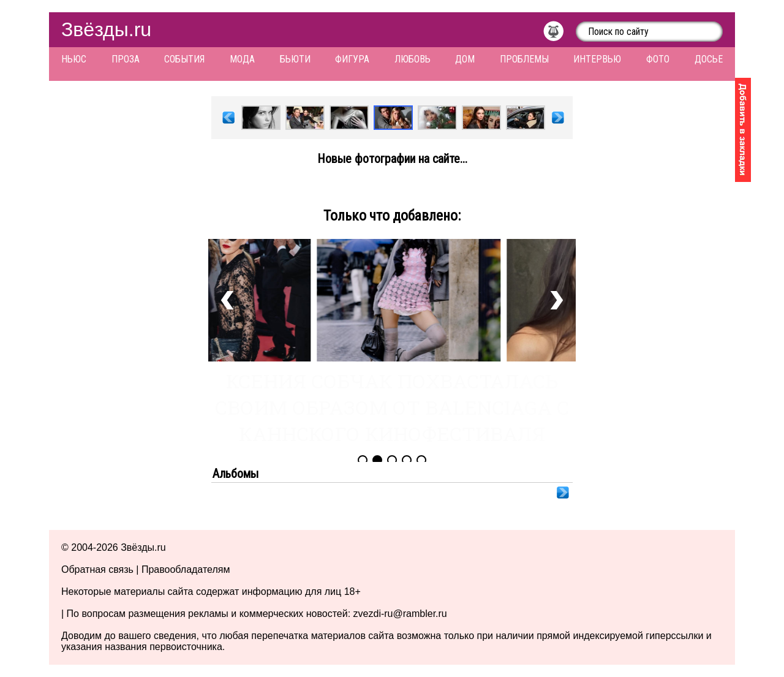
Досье (709, 59)
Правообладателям (186, 569)
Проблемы (524, 59)
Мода (242, 59)
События (184, 59)
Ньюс (74, 59)
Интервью (597, 59)
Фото (658, 59)
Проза (126, 59)
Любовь (413, 59)
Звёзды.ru (106, 29)
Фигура (352, 59)
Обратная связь (97, 569)
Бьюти (295, 59)
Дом (465, 59)
